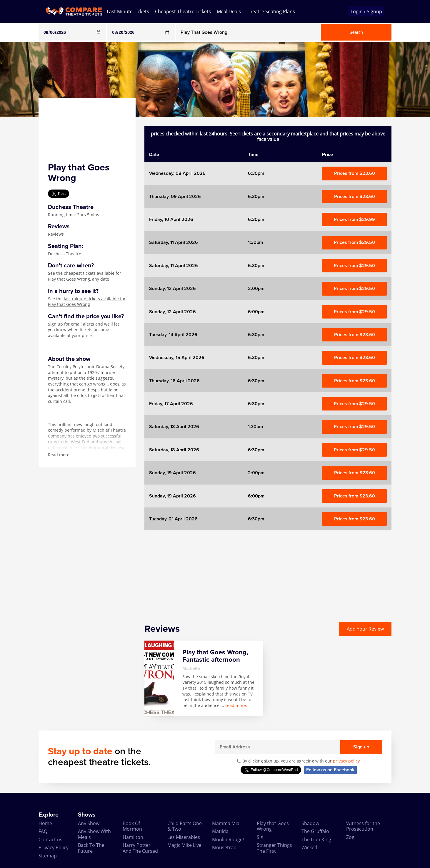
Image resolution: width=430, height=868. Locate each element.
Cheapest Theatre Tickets (183, 11)
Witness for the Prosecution (363, 826)
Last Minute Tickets (128, 11)
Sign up (361, 747)
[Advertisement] (268, 572)
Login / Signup (366, 11)
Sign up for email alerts (71, 324)
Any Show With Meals (94, 834)
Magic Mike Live (184, 845)
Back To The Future (91, 848)
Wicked (309, 847)
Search (356, 32)
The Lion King (316, 839)
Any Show (89, 823)
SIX (260, 837)
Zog (350, 837)
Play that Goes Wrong (273, 826)
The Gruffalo (315, 831)
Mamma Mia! (226, 823)
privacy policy (346, 761)
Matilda (220, 831)
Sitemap (48, 856)
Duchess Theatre (65, 254)
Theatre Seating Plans (271, 11)
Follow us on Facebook (330, 770)
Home (45, 823)
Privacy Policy (54, 847)
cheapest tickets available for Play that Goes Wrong (85, 276)
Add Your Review (365, 629)
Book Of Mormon (132, 826)
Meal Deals (229, 11)
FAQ (43, 831)
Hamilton (133, 837)
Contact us (50, 839)
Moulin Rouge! (228, 839)
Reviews (56, 234)
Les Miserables (184, 837)
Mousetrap (224, 847)
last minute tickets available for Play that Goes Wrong (87, 302)
